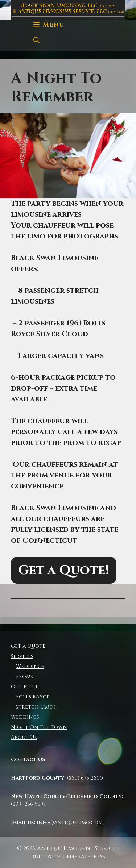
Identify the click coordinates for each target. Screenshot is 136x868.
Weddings (30, 666)
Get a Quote (28, 646)
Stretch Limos (36, 707)
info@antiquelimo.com (70, 823)
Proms (24, 677)
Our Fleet (24, 687)
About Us (24, 737)
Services (22, 656)
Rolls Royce (33, 697)
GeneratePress (84, 857)
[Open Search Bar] (36, 41)
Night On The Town (39, 727)
